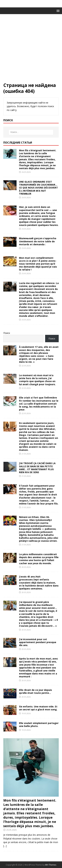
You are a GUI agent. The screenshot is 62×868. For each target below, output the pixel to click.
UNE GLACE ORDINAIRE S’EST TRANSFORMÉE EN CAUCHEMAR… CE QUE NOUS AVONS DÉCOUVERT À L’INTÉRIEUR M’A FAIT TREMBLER (38, 188)
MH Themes (51, 865)
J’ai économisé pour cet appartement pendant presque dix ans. (38, 642)
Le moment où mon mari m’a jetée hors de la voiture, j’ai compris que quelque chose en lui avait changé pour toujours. (37, 380)
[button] (57, 11)
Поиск (7, 333)
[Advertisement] (31, 50)
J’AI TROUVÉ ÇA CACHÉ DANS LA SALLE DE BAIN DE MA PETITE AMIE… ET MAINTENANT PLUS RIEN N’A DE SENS (37, 468)
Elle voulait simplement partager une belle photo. (39, 725)
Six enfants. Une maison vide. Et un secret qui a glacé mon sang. (38, 708)
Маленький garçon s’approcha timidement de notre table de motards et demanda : (38, 241)
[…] (5, 846)
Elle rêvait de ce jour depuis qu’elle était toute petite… (35, 691)
